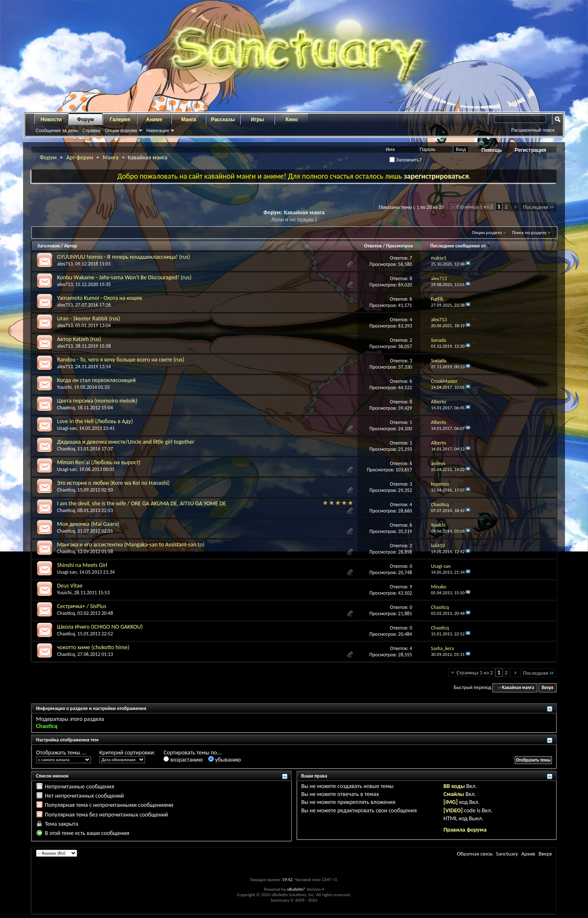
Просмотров (399, 246)
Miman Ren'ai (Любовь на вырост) (99, 462)
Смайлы (454, 794)
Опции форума (121, 130)
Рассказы (223, 120)
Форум (85, 120)
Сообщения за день (57, 130)
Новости (51, 120)
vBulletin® (297, 889)
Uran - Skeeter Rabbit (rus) (88, 319)
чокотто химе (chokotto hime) (93, 647)
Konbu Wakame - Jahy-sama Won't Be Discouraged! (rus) (124, 277)
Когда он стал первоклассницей (96, 380)
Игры (257, 120)
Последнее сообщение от (461, 246)
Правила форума (465, 830)
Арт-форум (80, 157)
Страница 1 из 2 (475, 207)
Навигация (158, 130)
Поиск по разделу (529, 233)
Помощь (492, 150)
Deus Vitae (70, 586)
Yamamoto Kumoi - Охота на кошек (100, 298)
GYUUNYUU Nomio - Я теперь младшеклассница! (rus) (123, 257)
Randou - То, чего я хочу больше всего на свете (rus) (121, 360)
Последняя (539, 207)
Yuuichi (64, 387)
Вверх (547, 688)
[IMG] (451, 802)
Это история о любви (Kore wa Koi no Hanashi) (113, 483)
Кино (291, 120)
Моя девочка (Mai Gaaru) (88, 524)
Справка (91, 130)
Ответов (373, 246)
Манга (189, 120)
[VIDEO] (453, 810)
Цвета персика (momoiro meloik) (97, 401)
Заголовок (48, 246)
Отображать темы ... (61, 753)
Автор (71, 246)
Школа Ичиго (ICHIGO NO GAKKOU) (100, 627)
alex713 (65, 264)
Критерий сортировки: (127, 753)
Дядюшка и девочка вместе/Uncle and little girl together (126, 442)
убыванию (225, 760)
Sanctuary (507, 854)
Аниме (154, 120)
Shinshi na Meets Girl (82, 565)
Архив (528, 854)
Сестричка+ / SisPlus (82, 606)
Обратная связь (475, 854)
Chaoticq (66, 408)
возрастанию (183, 760)
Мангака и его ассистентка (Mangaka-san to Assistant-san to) (131, 545)
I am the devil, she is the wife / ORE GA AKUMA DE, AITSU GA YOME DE (141, 503)
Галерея (120, 120)
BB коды (454, 786)
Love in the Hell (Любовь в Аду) (95, 421)
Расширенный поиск (533, 130)
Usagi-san (67, 428)
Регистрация (530, 150)
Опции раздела (487, 233)
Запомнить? (406, 160)
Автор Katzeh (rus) (79, 339)
